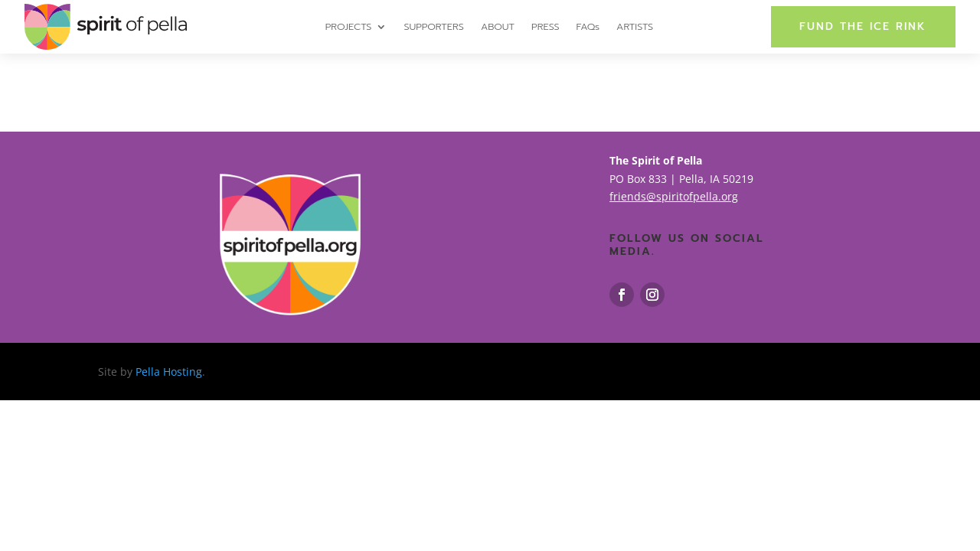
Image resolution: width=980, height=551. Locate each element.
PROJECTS (349, 28)
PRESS (545, 28)
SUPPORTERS (433, 28)
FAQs (588, 28)
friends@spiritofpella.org (674, 196)
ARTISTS (635, 28)
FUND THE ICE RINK (863, 26)
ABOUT (498, 28)
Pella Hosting (169, 372)
